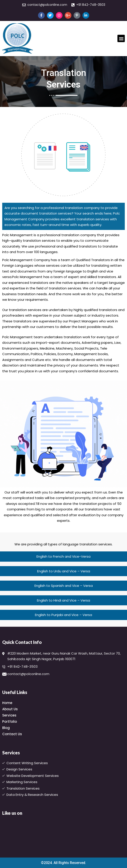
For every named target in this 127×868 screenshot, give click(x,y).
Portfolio (10, 722)
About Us (11, 709)
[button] (121, 38)
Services (10, 715)
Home (7, 703)
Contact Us (12, 734)
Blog (7, 728)
